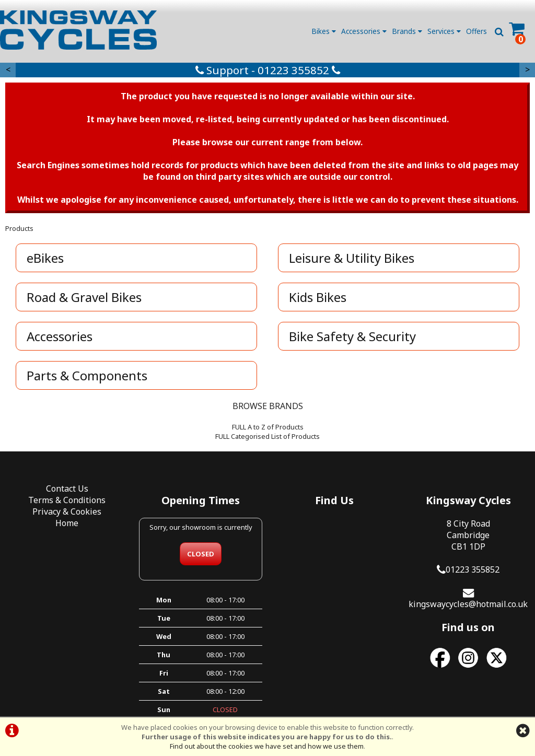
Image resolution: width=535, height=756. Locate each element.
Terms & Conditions (67, 500)
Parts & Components (87, 375)
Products (19, 228)
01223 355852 (473, 569)
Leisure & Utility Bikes (352, 258)
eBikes (45, 258)
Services (444, 31)
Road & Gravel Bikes (84, 297)
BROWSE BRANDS (268, 406)
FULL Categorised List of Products (267, 436)
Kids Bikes (318, 297)
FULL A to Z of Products (268, 427)
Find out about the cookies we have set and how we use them (267, 746)
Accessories (364, 31)
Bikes (324, 31)
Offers (476, 31)
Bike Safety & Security (352, 336)
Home (67, 523)
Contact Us (67, 489)
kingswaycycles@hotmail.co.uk (468, 604)
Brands (407, 31)
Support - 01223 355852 (268, 70)
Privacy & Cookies (67, 511)
